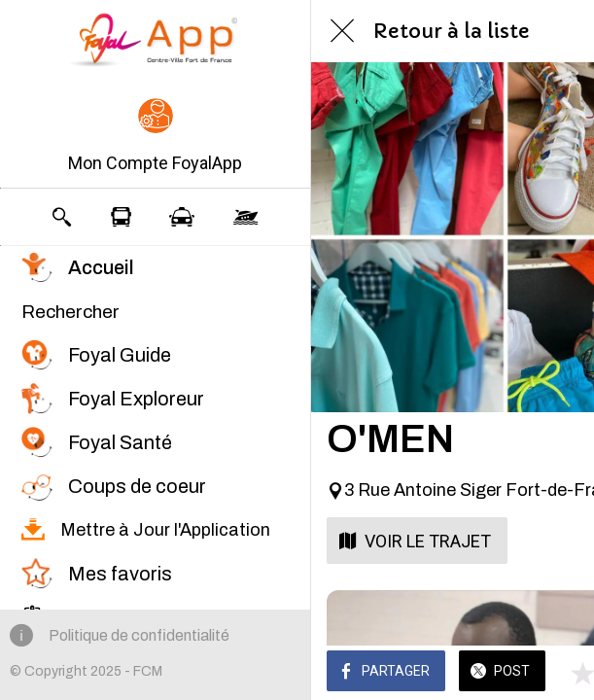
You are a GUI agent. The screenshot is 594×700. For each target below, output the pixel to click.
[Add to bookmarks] (508, 673)
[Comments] (555, 673)
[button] (155, 137)
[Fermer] (342, 31)
